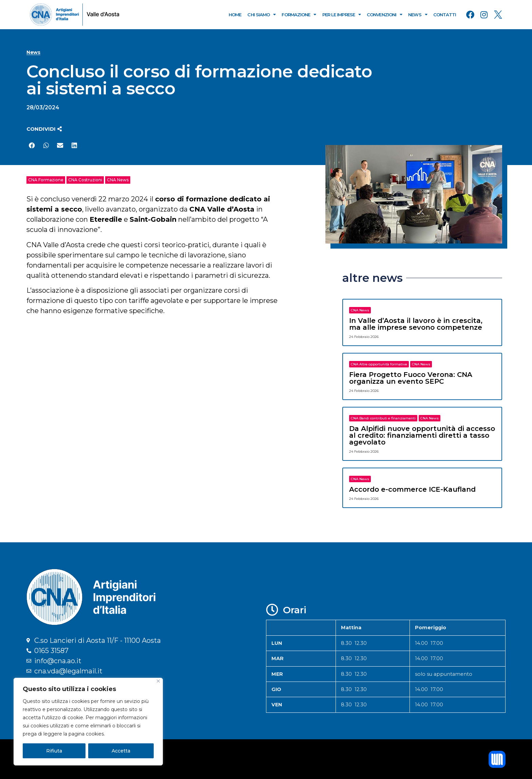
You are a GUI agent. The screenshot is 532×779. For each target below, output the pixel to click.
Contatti (445, 15)
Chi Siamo (261, 14)
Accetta (121, 751)
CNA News (118, 180)
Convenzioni (384, 14)
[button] (44, 129)
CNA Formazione (46, 180)
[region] (88, 722)
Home (235, 15)
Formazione (299, 14)
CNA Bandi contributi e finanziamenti (383, 418)
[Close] (158, 681)
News (418, 14)
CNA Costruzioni (85, 180)
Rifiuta (54, 751)
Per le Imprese (342, 14)
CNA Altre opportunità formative (379, 364)
